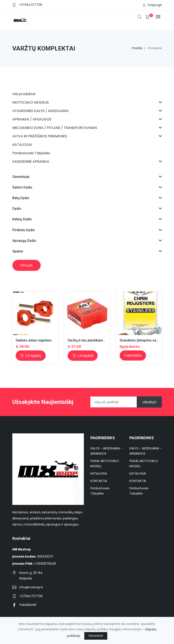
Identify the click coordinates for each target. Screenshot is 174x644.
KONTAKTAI (99, 481)
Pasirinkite (133, 355)
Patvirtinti (96, 636)
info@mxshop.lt (31, 587)
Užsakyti (149, 402)
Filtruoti (27, 265)
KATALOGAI (99, 473)
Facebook (24, 605)
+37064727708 (30, 5)
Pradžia (137, 48)
